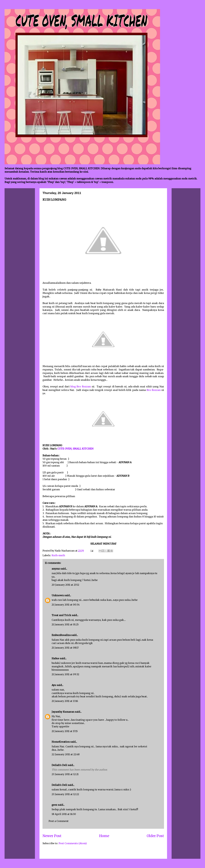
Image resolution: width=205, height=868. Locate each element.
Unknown (58, 595)
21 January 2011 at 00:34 (66, 605)
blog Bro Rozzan (81, 386)
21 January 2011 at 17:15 (65, 731)
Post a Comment (59, 821)
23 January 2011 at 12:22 (65, 794)
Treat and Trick (61, 615)
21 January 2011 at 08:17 (65, 648)
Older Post (155, 836)
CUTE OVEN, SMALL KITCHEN (75, 449)
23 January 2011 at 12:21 (65, 774)
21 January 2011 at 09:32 (65, 674)
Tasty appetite (60, 726)
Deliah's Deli (59, 765)
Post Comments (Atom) (73, 843)
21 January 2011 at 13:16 (65, 701)
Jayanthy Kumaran (63, 712)
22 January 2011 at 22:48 (66, 754)
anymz (56, 569)
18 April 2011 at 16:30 (64, 814)
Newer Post (52, 836)
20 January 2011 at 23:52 (65, 585)
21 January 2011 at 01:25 (65, 624)
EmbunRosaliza (61, 635)
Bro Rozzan (154, 390)
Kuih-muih (58, 555)
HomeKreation (61, 742)
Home (104, 836)
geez (54, 805)
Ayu (54, 685)
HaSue (55, 658)
